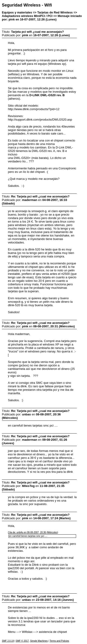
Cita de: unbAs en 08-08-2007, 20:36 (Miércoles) (33, 532)
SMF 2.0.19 (8, 641)
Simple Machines (39, 641)
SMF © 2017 (22, 641)
